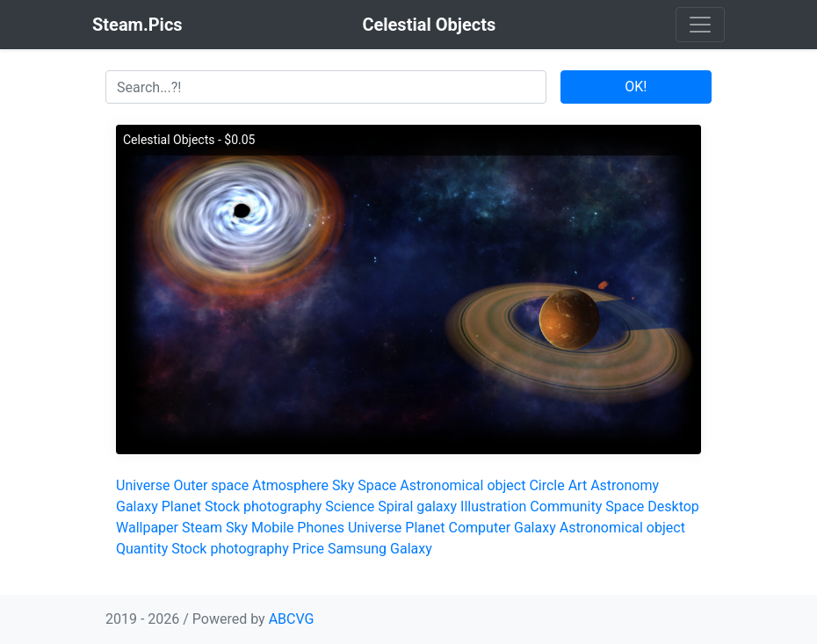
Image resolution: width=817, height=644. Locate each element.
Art (578, 485)
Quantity (142, 549)
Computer (480, 528)
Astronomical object (463, 485)
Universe (143, 485)
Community (566, 507)
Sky (343, 485)
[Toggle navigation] (700, 25)
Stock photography (263, 507)
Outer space (211, 485)
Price (308, 549)
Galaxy (137, 507)
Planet (181, 507)
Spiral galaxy (417, 507)
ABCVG (292, 619)
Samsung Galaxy (380, 549)
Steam (202, 528)
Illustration (493, 507)
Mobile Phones (298, 528)
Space (377, 485)
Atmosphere (290, 485)
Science (350, 507)
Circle (546, 485)
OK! (636, 87)
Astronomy (625, 485)
